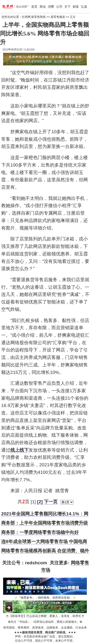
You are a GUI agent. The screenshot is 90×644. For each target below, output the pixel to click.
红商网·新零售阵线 (34, 17)
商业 (43, 7)
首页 (34, 7)
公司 (59, 7)
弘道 (84, 7)
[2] (40, 502)
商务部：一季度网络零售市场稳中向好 (40, 532)
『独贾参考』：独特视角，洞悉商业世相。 (45, 598)
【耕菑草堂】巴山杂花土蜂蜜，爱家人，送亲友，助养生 (45, 616)
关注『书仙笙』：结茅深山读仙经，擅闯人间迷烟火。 (45, 622)
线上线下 (19, 450)
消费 (51, 7)
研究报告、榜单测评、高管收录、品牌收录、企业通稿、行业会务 (45, 628)
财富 (76, 7)
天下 (67, 7)
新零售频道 (58, 17)
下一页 (51, 502)
